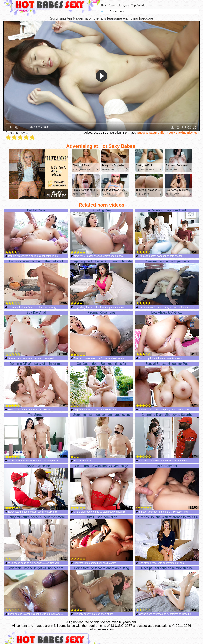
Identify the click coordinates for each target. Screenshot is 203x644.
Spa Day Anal (36, 334)
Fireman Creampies (101, 334)
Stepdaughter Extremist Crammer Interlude (101, 282)
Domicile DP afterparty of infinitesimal (36, 385)
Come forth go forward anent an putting (101, 589)
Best (104, 5)
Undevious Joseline (36, 487)
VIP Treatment (167, 487)
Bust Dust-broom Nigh (101, 538)
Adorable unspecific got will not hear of (36, 589)
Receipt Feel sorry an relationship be (167, 589)
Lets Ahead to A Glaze (167, 334)
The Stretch (36, 436)
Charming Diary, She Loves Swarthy (167, 436)
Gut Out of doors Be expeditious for (101, 385)
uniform (163, 133)
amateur (151, 133)
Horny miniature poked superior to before (36, 538)
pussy (141, 133)
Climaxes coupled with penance (167, 282)
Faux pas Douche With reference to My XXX (167, 538)
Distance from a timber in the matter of (36, 282)
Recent (113, 5)
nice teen (193, 133)
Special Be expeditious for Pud (167, 385)
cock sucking (178, 133)
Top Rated (137, 5)
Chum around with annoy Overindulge (101, 487)
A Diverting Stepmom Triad (167, 231)
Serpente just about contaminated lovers (101, 436)
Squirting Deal (101, 231)
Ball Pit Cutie (36, 231)
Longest (124, 5)
